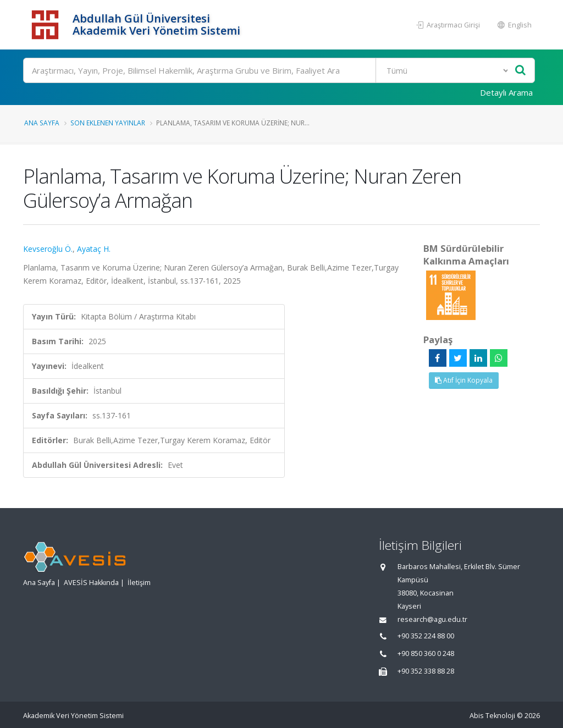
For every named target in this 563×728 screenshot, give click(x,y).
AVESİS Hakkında (91, 583)
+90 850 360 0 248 (426, 653)
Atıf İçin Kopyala (464, 380)
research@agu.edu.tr (432, 619)
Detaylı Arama (506, 92)
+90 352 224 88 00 (426, 636)
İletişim (139, 583)
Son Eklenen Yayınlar (108, 123)
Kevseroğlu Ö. (48, 249)
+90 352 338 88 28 (426, 671)
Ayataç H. (94, 249)
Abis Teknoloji (492, 716)
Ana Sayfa (42, 123)
